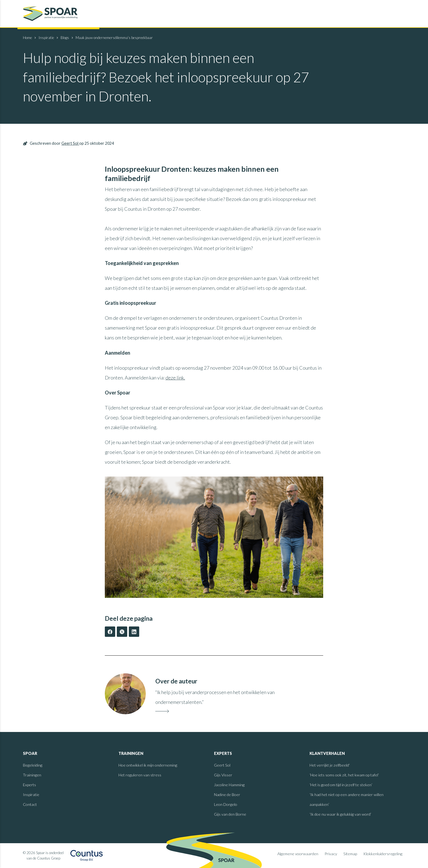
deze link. (175, 378)
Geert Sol (70, 143)
